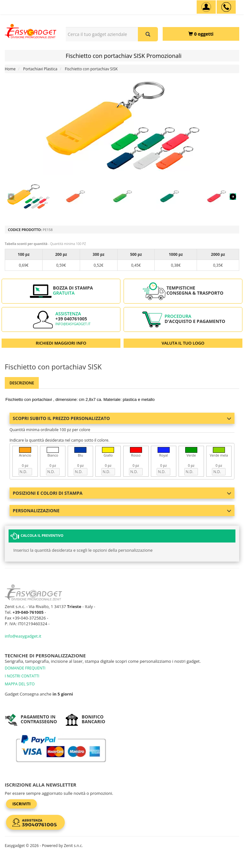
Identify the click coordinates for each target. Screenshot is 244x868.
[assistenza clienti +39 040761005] (226, 7)
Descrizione (22, 383)
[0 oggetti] (201, 34)
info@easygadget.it (73, 324)
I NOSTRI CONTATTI (22, 676)
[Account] (206, 7)
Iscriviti (21, 804)
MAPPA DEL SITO (20, 684)
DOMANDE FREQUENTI (25, 668)
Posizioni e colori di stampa (122, 493)
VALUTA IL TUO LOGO (183, 343)
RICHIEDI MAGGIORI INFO (61, 343)
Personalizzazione (122, 511)
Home (10, 69)
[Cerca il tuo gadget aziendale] (148, 34)
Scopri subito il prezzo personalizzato (122, 418)
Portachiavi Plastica (40, 69)
